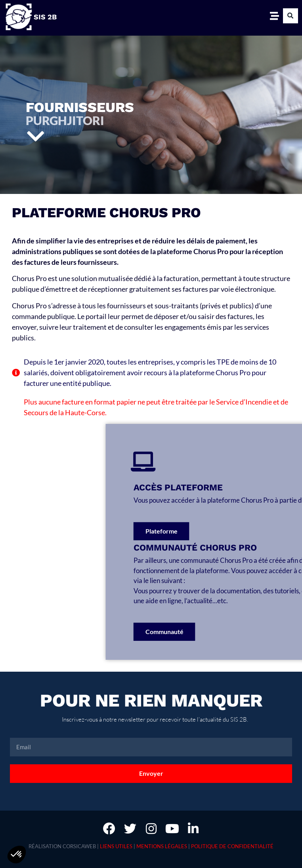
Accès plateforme (247, 487)
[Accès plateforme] (212, 462)
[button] (291, 16)
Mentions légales (162, 846)
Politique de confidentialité (232, 846)
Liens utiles (116, 846)
